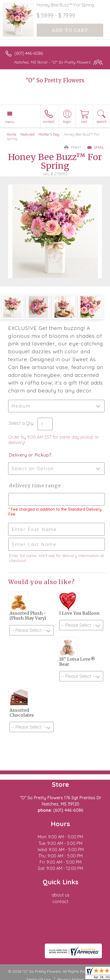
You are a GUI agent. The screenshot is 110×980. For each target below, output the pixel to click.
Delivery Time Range (35, 486)
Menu (10, 122)
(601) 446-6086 (29, 53)
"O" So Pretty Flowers (55, 80)
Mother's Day (49, 134)
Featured (27, 134)
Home (12, 134)
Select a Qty (21, 423)
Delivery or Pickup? (30, 455)
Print (73, 147)
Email (96, 147)
